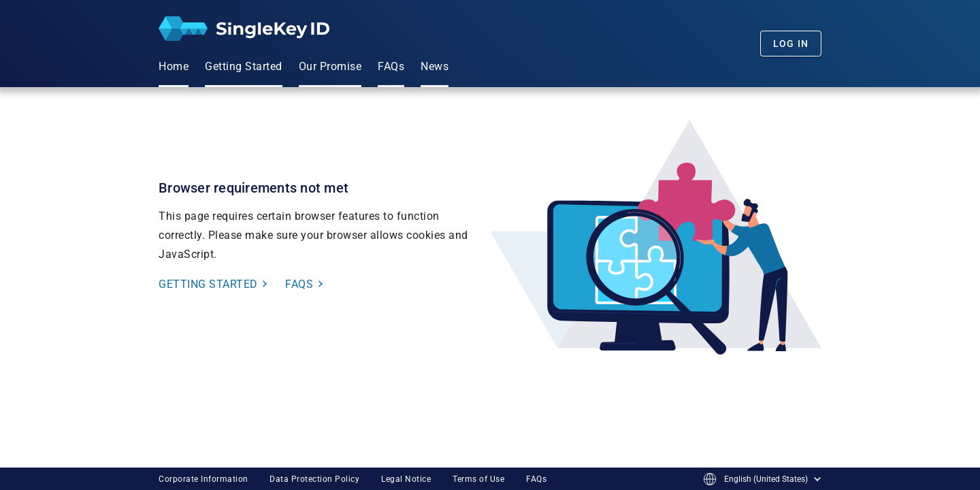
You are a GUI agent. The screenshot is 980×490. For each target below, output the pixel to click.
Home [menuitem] (174, 66)
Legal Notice (406, 479)
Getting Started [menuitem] (244, 66)
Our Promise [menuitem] (330, 66)
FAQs (536, 479)
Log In (791, 44)
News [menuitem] (435, 66)
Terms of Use (478, 479)
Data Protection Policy (314, 479)
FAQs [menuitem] (391, 66)
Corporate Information (203, 479)
